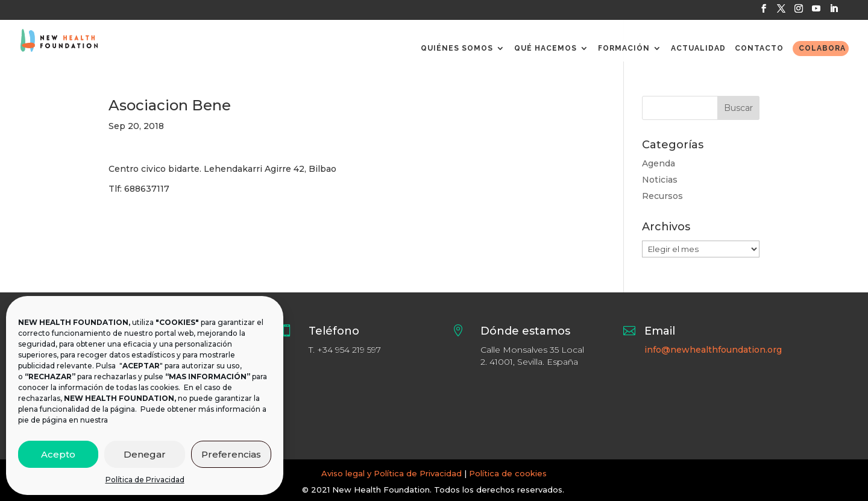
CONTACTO (759, 48)
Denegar (145, 454)
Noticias (660, 180)
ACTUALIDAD (698, 48)
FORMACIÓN (624, 48)
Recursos (662, 196)
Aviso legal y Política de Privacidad (392, 473)
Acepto (58, 454)
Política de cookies (508, 473)
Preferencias (231, 454)
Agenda (659, 163)
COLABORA (822, 48)
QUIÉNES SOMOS (457, 48)
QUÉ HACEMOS (546, 48)
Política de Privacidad (145, 480)
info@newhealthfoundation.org (713, 350)
